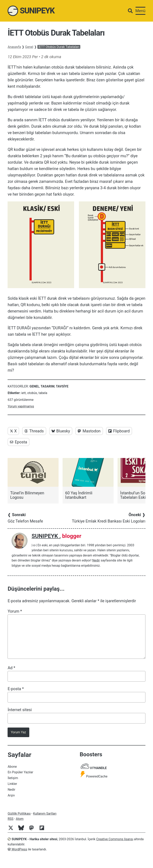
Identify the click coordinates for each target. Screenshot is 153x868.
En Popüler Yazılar (20, 772)
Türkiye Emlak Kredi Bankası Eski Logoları (109, 518)
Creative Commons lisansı (115, 839)
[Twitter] (12, 830)
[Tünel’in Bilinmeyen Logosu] (33, 479)
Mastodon (89, 431)
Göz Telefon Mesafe (25, 518)
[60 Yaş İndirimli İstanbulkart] (88, 479)
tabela (43, 393)
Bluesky (61, 431)
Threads (34, 431)
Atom (20, 819)
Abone (12, 767)
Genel (29, 47)
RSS (10, 819)
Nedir (96, 560)
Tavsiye (62, 386)
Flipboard (119, 431)
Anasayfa (14, 47)
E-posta (16, 689)
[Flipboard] (43, 830)
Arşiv (11, 795)
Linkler (12, 784)
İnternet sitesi (20, 710)
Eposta (19, 442)
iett (24, 393)
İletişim (13, 778)
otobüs (32, 393)
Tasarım (48, 386)
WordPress (17, 849)
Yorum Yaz (18, 732)
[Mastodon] (33, 830)
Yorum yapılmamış (21, 406)
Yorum (15, 611)
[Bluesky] (23, 830)
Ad (11, 668)
